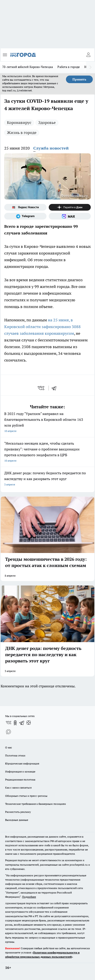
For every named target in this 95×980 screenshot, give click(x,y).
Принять (79, 79)
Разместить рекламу (18, 812)
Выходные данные (17, 820)
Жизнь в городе (22, 133)
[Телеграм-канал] (25, 216)
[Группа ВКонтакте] (8, 723)
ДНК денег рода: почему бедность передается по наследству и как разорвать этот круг (47, 479)
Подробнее (29, 897)
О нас (9, 747)
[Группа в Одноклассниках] (15, 723)
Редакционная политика (20, 780)
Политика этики (15, 755)
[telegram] (55, 388)
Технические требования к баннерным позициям (36, 804)
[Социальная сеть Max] (70, 216)
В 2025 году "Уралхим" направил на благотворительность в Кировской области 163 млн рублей (47, 423)
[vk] (41, 388)
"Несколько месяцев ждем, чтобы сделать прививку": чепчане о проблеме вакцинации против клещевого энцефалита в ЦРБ (47, 452)
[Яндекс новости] (25, 207)
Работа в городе (69, 67)
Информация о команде (20, 771)
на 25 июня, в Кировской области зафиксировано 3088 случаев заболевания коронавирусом (42, 327)
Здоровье (47, 122)
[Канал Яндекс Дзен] (70, 207)
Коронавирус (19, 122)
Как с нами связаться (18, 788)
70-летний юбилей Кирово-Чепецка (28, 67)
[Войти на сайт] (88, 55)
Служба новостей (51, 148)
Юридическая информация (22, 763)
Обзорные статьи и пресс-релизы (26, 796)
